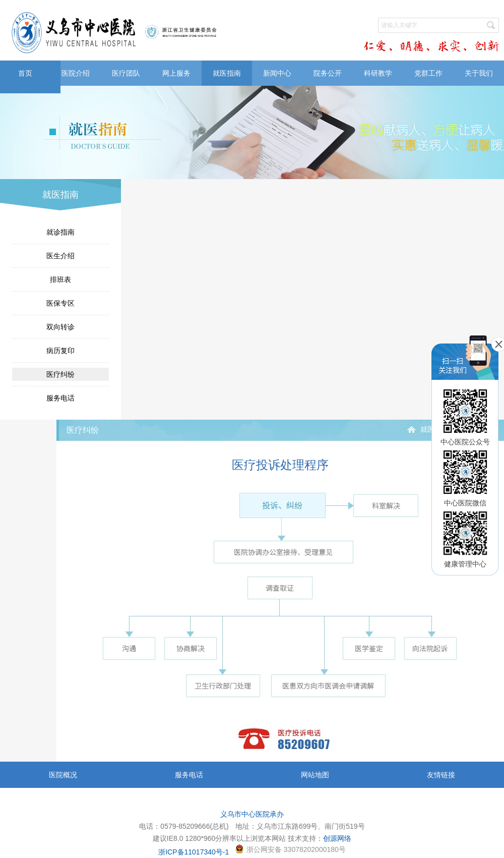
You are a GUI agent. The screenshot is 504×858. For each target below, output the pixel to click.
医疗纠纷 (60, 374)
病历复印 (60, 351)
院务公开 (328, 73)
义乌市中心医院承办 (252, 814)
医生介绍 (60, 256)
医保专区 (60, 303)
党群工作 (428, 73)
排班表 (60, 279)
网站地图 (315, 775)
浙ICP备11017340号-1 (194, 852)
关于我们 (479, 73)
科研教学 (378, 73)
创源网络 (337, 838)
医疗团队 (126, 73)
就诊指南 (60, 232)
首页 (25, 73)
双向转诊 (60, 327)
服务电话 (60, 398)
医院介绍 (76, 73)
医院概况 (63, 775)
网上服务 (176, 73)
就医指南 (227, 73)
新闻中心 (277, 73)
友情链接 (441, 775)
